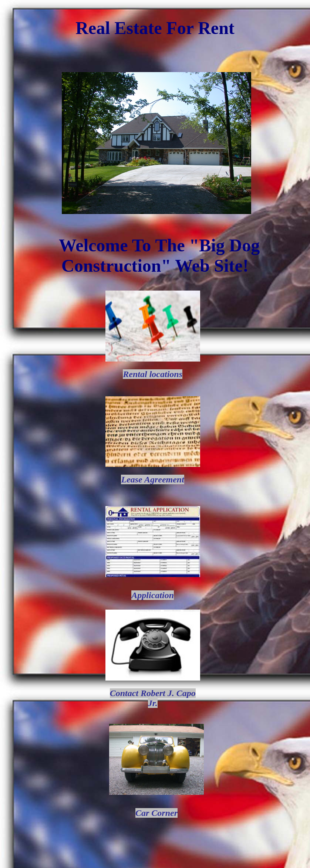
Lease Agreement (152, 479)
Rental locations (153, 374)
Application (153, 595)
